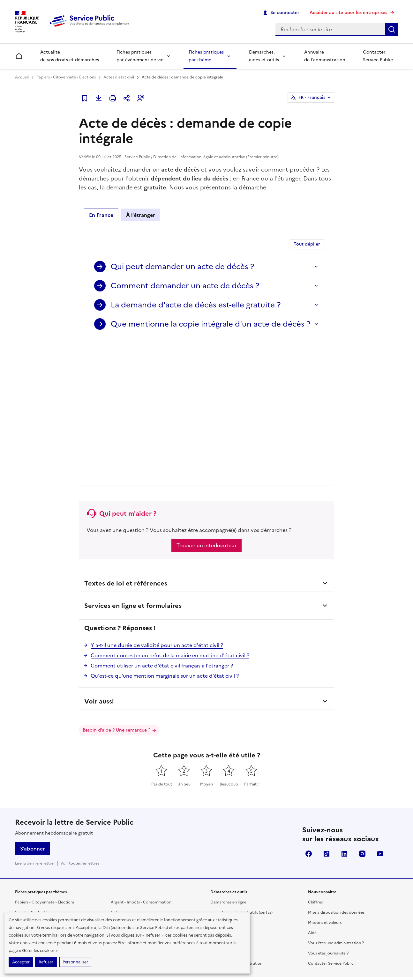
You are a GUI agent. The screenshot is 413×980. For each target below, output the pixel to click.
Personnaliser (75, 962)
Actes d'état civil (119, 77)
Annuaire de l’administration (325, 56)
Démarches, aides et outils (264, 56)
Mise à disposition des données (336, 772)
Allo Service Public (227, 813)
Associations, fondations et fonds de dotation (153, 803)
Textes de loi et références (126, 443)
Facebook (309, 713)
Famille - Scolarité (31, 772)
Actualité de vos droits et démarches (70, 56)
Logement (24, 803)
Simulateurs (221, 782)
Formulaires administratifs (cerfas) (241, 772)
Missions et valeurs (325, 782)
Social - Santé (27, 782)
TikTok (327, 713)
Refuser (46, 962)
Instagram (362, 713)
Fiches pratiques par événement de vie (140, 56)
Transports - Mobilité (34, 813)
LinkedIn (344, 713)
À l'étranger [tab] (141, 215)
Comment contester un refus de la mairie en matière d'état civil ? (170, 515)
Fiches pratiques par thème (206, 56)
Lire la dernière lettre (34, 723)
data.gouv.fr (319, 887)
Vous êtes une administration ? (336, 803)
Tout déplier (307, 244)
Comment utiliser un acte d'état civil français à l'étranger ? (162, 525)
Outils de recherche (228, 803)
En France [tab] (101, 215)
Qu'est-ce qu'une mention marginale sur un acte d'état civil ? (165, 535)
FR (312, 98)
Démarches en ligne (228, 762)
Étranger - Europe (127, 782)
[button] (141, 98)
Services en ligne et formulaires (133, 465)
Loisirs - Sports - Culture (132, 792)
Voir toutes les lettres (80, 723)
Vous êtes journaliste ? (328, 813)
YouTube (380, 713)
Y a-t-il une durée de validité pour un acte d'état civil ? (157, 505)
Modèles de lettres (227, 792)
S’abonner (32, 708)
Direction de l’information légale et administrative (307, 866)
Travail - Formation (32, 792)
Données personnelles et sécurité (255, 950)
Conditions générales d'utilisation (324, 950)
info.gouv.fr (279, 887)
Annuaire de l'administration (236, 823)
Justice (117, 772)
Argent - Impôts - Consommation (141, 762)
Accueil (22, 77)
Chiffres (315, 762)
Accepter (21, 962)
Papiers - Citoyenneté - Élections (66, 77)
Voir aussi (99, 561)
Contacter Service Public (378, 56)
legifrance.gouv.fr (233, 887)
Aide (312, 792)
